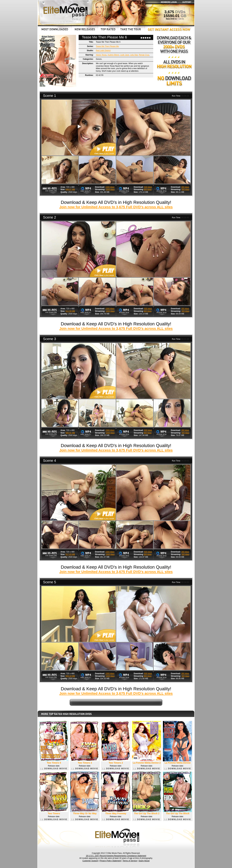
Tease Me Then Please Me (107, 46)
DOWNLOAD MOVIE (54, 769)
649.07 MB (70, 189)
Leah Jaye (125, 55)
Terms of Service (130, 861)
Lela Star (134, 55)
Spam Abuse (144, 861)
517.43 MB (70, 554)
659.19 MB (70, 676)
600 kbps (148, 187)
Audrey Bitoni (113, 55)
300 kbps (185, 187)
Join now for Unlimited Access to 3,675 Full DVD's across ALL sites (116, 207)
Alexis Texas (101, 55)
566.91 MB (70, 433)
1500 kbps (110, 187)
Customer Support (90, 861)
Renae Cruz (144, 55)
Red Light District (103, 51)
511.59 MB (70, 311)
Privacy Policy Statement (110, 861)
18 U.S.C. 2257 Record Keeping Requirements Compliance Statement (116, 856)
